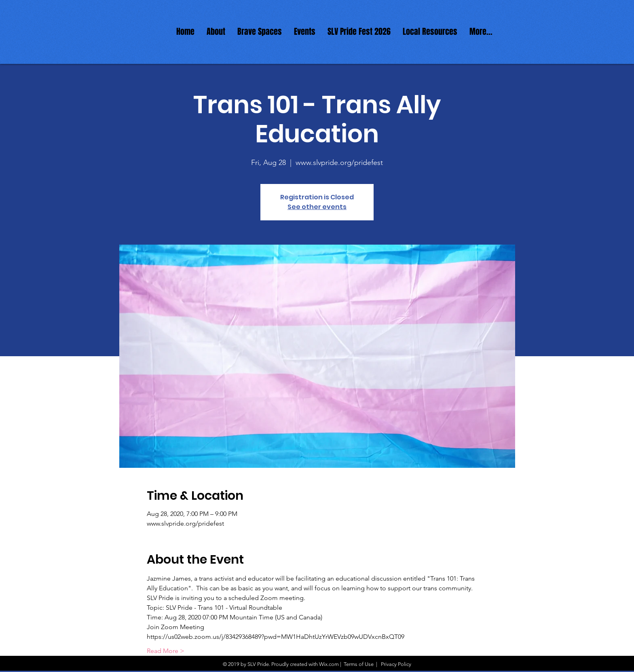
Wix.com (329, 664)
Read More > (166, 651)
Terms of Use (359, 664)
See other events (317, 207)
